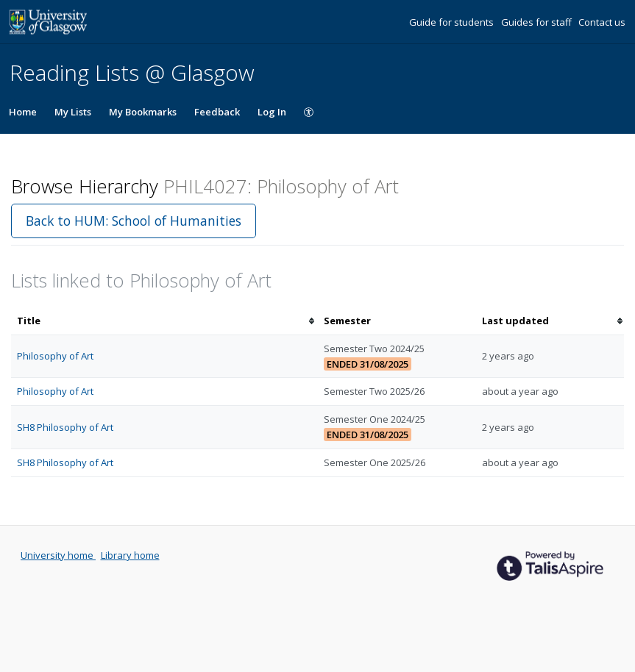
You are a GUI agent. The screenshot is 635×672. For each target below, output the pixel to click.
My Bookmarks (143, 112)
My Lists (73, 112)
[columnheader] (164, 321)
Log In (272, 112)
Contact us (602, 22)
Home (23, 112)
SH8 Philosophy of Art (65, 427)
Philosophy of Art (55, 356)
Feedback (217, 112)
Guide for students (453, 22)
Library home (130, 555)
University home (58, 555)
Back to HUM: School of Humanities (134, 221)
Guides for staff (538, 22)
